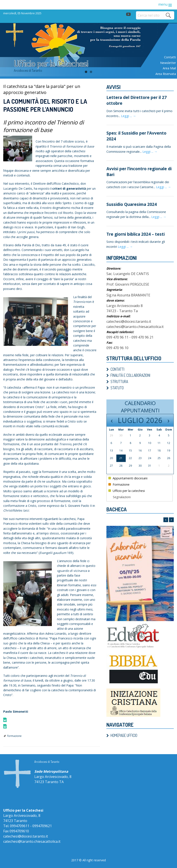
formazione (14, 736)
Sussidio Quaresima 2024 (132, 204)
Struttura (119, 382)
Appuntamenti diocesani (128, 478)
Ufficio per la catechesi (127, 491)
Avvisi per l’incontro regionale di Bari (139, 172)
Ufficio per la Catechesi (51, 63)
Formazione (119, 484)
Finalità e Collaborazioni (130, 375)
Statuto (117, 388)
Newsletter (168, 63)
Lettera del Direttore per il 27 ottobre (137, 100)
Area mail (169, 68)
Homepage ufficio (124, 735)
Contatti (170, 57)
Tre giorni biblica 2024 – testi (136, 234)
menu (163, 4)
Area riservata (166, 74)
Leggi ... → (128, 116)
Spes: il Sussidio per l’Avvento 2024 (136, 136)
